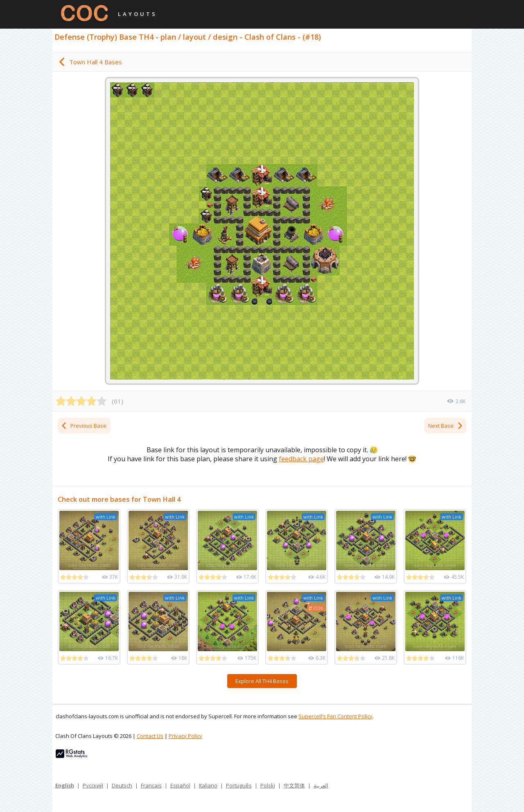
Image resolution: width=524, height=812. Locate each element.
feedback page (301, 459)
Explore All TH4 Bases (262, 681)
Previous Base (84, 426)
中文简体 (294, 785)
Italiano (208, 785)
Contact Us (150, 736)
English (65, 785)
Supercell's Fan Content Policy (335, 716)
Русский (93, 785)
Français (151, 785)
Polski (268, 785)
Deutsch (122, 785)
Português (239, 785)
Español (180, 785)
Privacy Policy (185, 736)
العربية (321, 785)
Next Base (446, 426)
